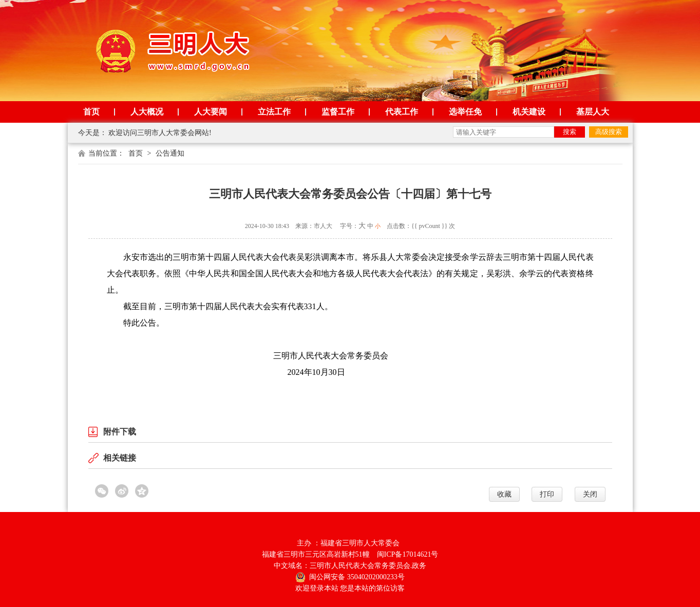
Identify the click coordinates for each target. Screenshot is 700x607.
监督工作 (338, 112)
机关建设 (529, 112)
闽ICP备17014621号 (408, 554)
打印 (547, 494)
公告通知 (170, 153)
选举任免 (465, 112)
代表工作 (402, 112)
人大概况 (147, 112)
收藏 (504, 494)
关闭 (590, 494)
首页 (91, 112)
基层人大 (593, 112)
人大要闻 (211, 112)
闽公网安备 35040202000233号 (350, 577)
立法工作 (274, 112)
